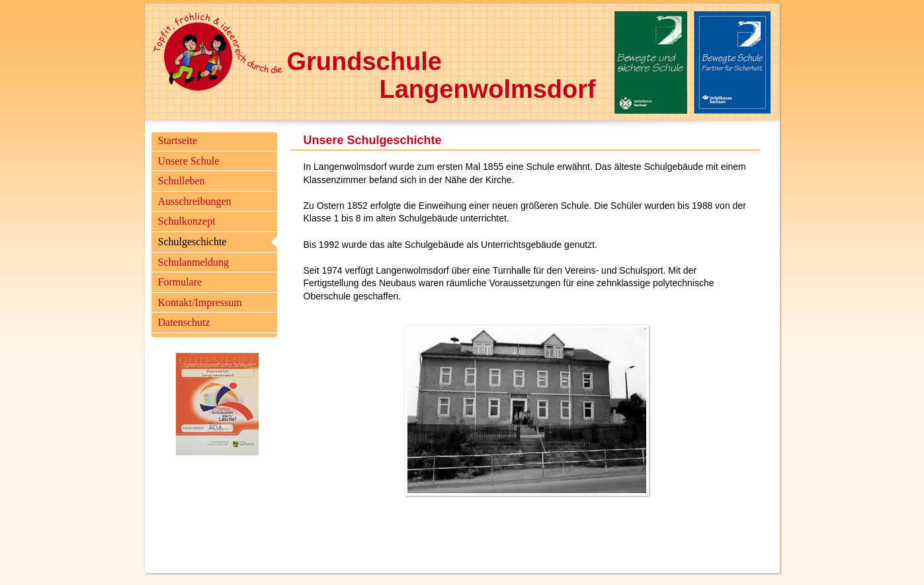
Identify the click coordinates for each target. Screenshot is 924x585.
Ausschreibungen (195, 201)
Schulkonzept (187, 221)
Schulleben (182, 181)
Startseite (178, 140)
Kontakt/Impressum (200, 302)
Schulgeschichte (192, 242)
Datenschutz (184, 322)
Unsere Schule (189, 161)
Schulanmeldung (194, 262)
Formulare (180, 282)
